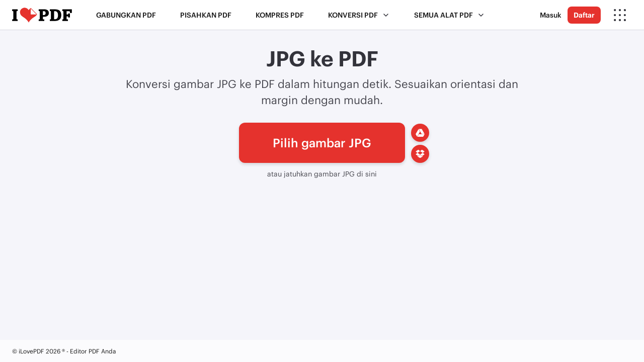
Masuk (551, 15)
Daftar (584, 15)
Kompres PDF (280, 15)
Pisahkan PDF (206, 15)
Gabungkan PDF (126, 15)
